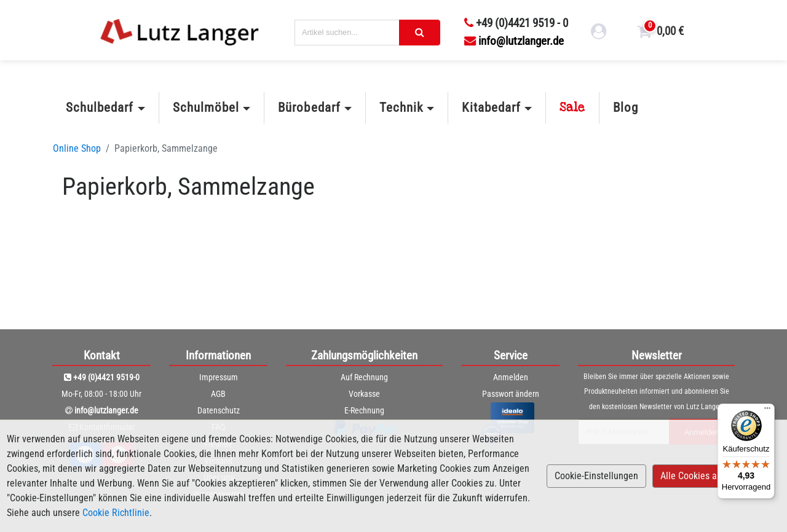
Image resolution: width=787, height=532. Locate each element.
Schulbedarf (100, 108)
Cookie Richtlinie (116, 513)
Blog (626, 108)
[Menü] (767, 411)
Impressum (219, 377)
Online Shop (77, 148)
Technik (401, 108)
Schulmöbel (206, 108)
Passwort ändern (511, 394)
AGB (218, 394)
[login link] (599, 33)
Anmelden (511, 377)
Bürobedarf (309, 108)
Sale (572, 108)
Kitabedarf (491, 108)
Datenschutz (219, 410)
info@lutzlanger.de (514, 41)
